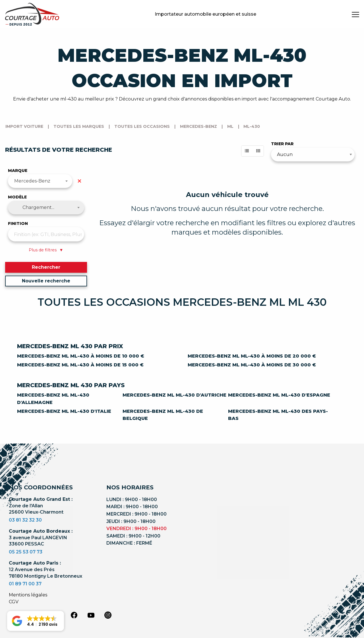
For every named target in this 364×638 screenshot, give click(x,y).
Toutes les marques (79, 126)
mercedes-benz (198, 126)
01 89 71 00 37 (25, 584)
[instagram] (108, 615)
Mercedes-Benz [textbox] (32, 181)
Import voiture (24, 126)
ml (230, 126)
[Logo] (32, 14)
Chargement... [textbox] (38, 207)
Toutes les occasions (142, 126)
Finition (18, 223)
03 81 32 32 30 (25, 520)
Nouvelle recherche (46, 281)
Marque (18, 171)
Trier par (282, 144)
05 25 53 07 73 (26, 552)
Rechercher (46, 267)
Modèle (17, 197)
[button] (36, 621)
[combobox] (40, 181)
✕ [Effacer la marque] (79, 181)
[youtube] (91, 615)
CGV (14, 602)
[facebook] (74, 615)
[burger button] (355, 14)
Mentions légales (28, 595)
